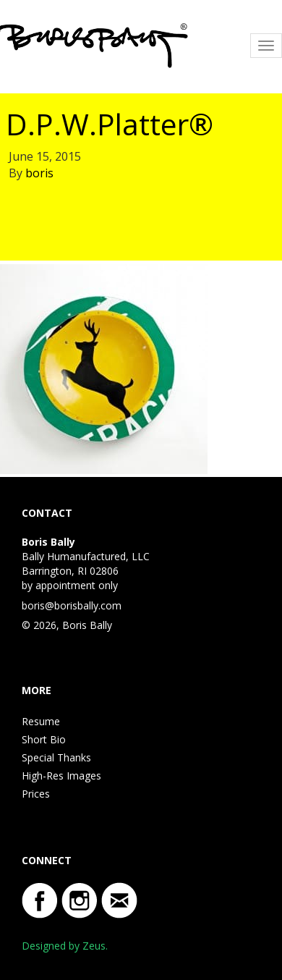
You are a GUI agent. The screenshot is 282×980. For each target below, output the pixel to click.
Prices (36, 794)
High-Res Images (61, 776)
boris (39, 173)
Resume (41, 721)
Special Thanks (56, 757)
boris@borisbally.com (72, 605)
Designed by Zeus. (65, 946)
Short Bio (44, 739)
